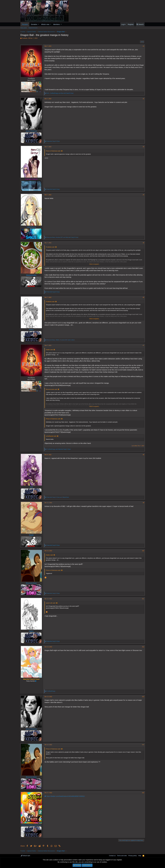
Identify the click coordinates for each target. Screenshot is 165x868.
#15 (142, 793)
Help (140, 856)
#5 (143, 243)
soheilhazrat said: (52, 436)
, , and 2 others (62, 340)
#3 (143, 147)
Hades (32, 330)
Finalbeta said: (51, 247)
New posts (24, 28)
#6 (143, 297)
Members (57, 24)
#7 (143, 345)
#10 (142, 551)
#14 (142, 745)
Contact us (112, 856)
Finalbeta (25, 38)
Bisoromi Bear (32, 583)
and (60, 449)
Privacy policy (133, 856)
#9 (143, 503)
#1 (143, 46)
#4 (143, 195)
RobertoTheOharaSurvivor (32, 825)
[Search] (140, 24)
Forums (25, 24)
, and (61, 93)
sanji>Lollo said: (52, 603)
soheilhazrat (32, 227)
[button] (39, 24)
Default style (25, 856)
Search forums (33, 28)
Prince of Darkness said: (54, 151)
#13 (142, 697)
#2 (143, 99)
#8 (143, 455)
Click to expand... (94, 264)
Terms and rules (122, 856)
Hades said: (50, 350)
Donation (34, 24)
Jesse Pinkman (32, 131)
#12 (142, 647)
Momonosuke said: (52, 389)
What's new (45, 24)
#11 (142, 599)
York (32, 487)
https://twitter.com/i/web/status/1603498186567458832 (65, 796)
